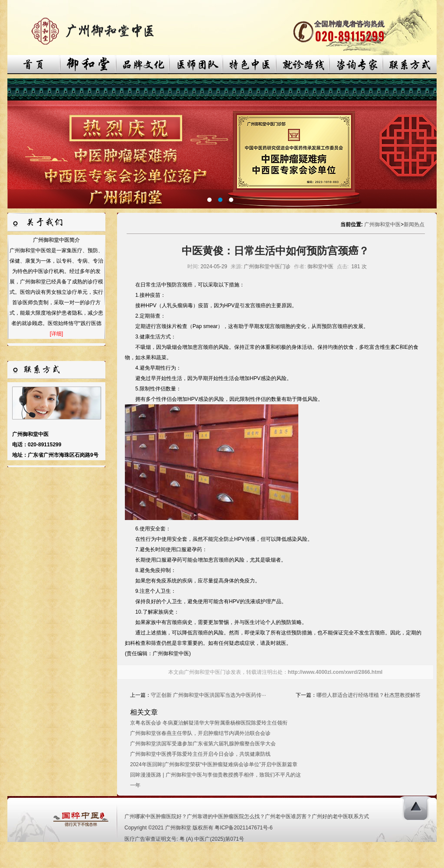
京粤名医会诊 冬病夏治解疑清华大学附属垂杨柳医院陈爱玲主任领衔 (209, 723)
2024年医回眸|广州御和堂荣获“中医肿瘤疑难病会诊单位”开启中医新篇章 (214, 764)
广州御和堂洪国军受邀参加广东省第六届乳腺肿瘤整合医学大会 (203, 744)
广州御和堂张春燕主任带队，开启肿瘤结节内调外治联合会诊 (200, 733)
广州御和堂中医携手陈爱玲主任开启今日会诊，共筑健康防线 (200, 754)
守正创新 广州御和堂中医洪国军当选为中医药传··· (208, 695)
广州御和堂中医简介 (56, 240)
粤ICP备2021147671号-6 (243, 828)
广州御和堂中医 (382, 224)
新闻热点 (414, 224)
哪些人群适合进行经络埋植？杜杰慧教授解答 (369, 695)
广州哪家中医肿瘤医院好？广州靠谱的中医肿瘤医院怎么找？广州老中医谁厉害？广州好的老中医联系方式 (247, 816)
